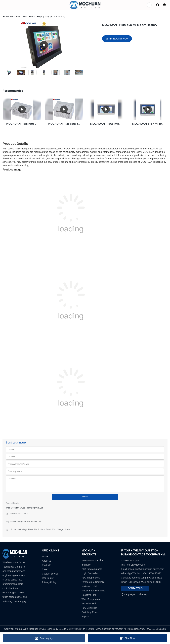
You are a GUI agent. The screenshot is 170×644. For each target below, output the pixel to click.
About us (47, 561)
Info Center (48, 578)
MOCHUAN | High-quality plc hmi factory (44, 17)
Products (16, 17)
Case (45, 569)
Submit (85, 497)
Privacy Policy (49, 582)
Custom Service (50, 574)
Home (6, 17)
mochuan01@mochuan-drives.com (146, 569)
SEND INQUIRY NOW (117, 39)
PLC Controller (89, 608)
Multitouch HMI (89, 586)
